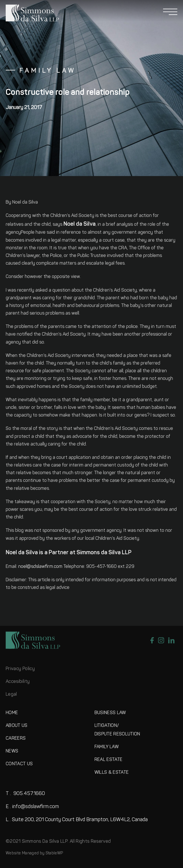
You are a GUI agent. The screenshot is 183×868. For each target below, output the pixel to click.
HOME (12, 713)
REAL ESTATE (109, 760)
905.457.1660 (25, 794)
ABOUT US (17, 726)
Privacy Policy (20, 669)
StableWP (54, 853)
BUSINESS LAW (110, 713)
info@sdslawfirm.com (32, 807)
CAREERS (16, 739)
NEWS (12, 751)
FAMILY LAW (107, 747)
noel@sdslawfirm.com (40, 567)
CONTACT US (19, 764)
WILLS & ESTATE (112, 773)
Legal (11, 695)
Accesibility (18, 682)
